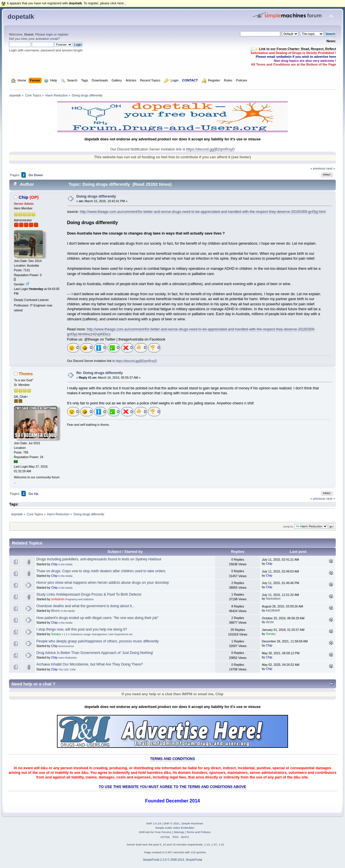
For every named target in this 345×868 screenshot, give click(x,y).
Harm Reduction (68, 658)
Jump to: (288, 526)
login (49, 34)
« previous (318, 168)
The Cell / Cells (67, 670)
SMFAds (144, 832)
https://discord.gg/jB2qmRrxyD (211, 149)
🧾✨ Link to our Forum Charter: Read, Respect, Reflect (293, 49)
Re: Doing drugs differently (100, 373)
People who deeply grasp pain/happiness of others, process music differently (98, 641)
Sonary (56, 634)
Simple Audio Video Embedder (175, 828)
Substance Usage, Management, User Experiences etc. (102, 634)
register (63, 34)
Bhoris (56, 611)
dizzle (270, 622)
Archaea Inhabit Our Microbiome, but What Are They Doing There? (90, 664)
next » (331, 168)
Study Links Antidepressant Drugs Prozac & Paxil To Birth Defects (89, 594)
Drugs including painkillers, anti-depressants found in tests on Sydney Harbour (99, 559)
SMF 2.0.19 (154, 823)
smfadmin (58, 599)
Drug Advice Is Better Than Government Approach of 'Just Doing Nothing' (95, 653)
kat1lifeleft (273, 610)
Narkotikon (273, 599)
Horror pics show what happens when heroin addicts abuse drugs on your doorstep (103, 583)
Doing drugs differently (96, 196)
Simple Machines (192, 823)
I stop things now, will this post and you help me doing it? (82, 629)
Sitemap (179, 832)
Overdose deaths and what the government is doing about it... (86, 606)
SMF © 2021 (171, 823)
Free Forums (163, 832)
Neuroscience (66, 646)
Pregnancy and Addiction (80, 599)
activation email (47, 39)
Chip (24, 197)
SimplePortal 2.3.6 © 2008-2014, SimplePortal (172, 860)
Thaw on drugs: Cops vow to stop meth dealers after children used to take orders (101, 571)
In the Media (66, 564)
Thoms (26, 374)
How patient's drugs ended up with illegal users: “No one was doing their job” (97, 618)
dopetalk (21, 17)
